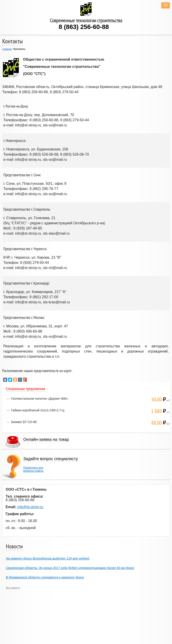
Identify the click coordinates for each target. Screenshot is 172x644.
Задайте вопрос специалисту (51, 459)
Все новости (13, 588)
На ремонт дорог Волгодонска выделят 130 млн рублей (48, 558)
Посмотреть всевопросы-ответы (33, 469)
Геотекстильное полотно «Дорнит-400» (40, 399)
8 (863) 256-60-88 (84, 27)
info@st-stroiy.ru (30, 507)
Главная (7, 49)
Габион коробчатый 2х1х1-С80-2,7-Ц (38, 410)
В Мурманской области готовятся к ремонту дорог (45, 577)
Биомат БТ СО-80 (24, 422)
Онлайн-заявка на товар (46, 439)
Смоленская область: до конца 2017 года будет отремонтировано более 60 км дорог (70, 568)
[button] (166, 5)
